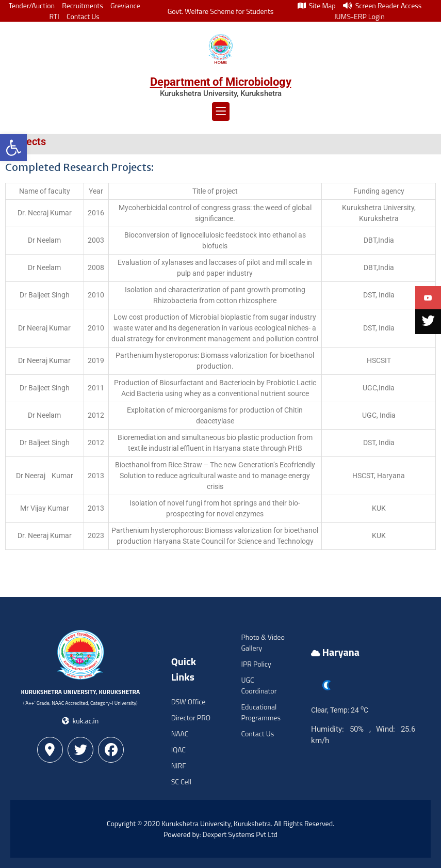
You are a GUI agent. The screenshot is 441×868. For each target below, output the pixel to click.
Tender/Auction (32, 5)
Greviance (125, 5)
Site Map (317, 5)
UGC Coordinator (259, 685)
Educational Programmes (260, 712)
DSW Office (189, 701)
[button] (13, 148)
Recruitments (83, 5)
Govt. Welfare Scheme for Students (221, 11)
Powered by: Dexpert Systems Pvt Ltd (221, 834)
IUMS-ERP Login (360, 16)
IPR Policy (256, 664)
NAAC (180, 733)
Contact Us (83, 16)
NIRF (179, 766)
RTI (54, 16)
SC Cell (181, 782)
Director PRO (191, 717)
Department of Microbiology (221, 82)
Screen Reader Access (382, 5)
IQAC (178, 749)
